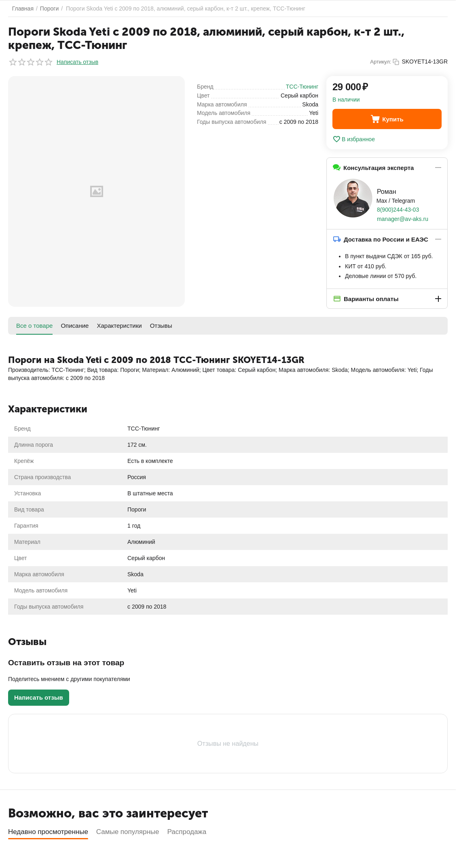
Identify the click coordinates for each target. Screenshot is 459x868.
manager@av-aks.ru (403, 219)
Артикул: (381, 62)
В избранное (354, 139)
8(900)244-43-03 (398, 210)
